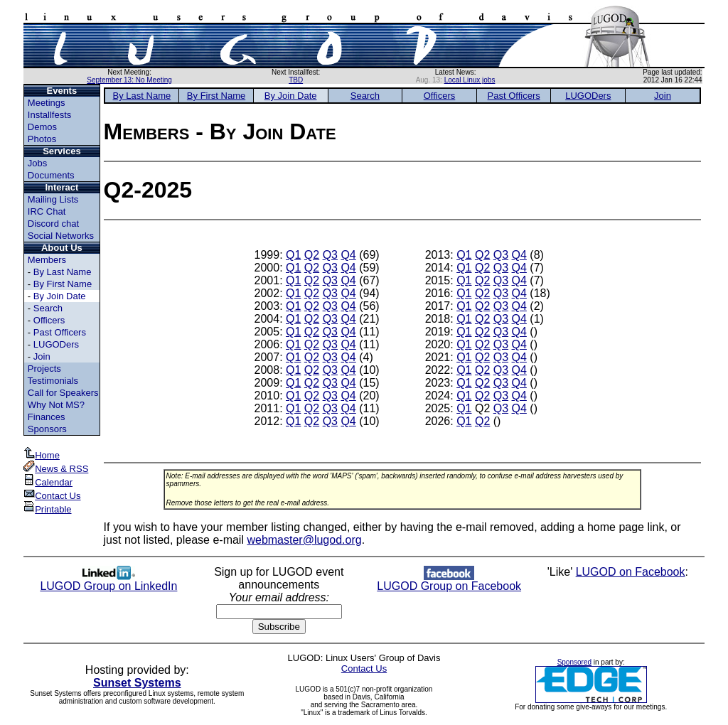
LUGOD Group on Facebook (449, 581)
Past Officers (60, 332)
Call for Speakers (63, 393)
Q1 (293, 255)
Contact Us (52, 496)
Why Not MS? (56, 405)
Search (48, 308)
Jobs (37, 163)
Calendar (48, 482)
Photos (42, 139)
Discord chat (53, 224)
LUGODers (56, 344)
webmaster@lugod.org (304, 540)
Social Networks (61, 236)
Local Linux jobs (470, 80)
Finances (47, 417)
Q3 (330, 255)
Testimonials (53, 381)
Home (42, 455)
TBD (296, 80)
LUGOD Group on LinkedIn (108, 581)
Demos (42, 127)
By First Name (63, 284)
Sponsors (47, 429)
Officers (49, 320)
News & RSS (56, 469)
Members (47, 260)
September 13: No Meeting (129, 80)
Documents (51, 175)
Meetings (47, 103)
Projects (44, 369)
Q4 (348, 255)
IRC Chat (47, 211)
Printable (47, 509)
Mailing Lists (53, 199)
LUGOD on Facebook (631, 572)
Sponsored (574, 662)
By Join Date (60, 296)
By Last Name (63, 272)
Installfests (49, 115)
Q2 (312, 255)
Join (42, 356)
